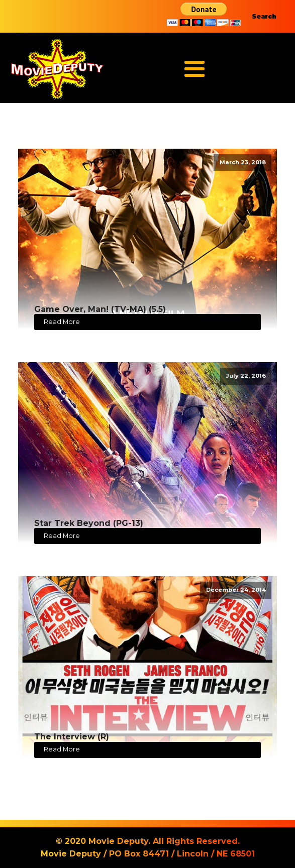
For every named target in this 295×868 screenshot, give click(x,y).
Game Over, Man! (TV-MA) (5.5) (100, 309)
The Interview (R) (72, 737)
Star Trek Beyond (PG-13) (89, 523)
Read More (62, 322)
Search (264, 16)
